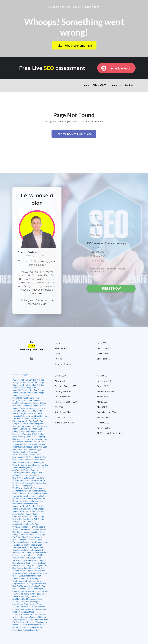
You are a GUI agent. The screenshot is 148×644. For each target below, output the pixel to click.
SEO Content (103, 348)
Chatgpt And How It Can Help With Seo (28, 380)
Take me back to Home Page (74, 45)
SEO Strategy (103, 359)
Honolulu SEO (103, 423)
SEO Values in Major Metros (110, 433)
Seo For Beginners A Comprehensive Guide (30, 493)
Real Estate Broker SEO (66, 402)
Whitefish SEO (104, 428)
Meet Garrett (61, 348)
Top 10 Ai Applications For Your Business (29, 488)
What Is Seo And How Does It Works (27, 455)
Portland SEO (103, 417)
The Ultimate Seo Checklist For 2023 (27, 419)
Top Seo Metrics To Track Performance (29, 480)
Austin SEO (102, 376)
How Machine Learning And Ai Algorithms (30, 439)
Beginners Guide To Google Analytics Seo (29, 457)
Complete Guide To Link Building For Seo (29, 424)
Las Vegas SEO (104, 381)
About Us (117, 85)
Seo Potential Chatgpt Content (25, 470)
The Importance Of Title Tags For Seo (28, 421)
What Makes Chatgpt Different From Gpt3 (30, 447)
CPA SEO (59, 407)
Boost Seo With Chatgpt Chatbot (26, 388)
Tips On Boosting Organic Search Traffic (29, 444)
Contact (129, 85)
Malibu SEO (102, 402)
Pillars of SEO (99, 85)
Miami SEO (102, 407)
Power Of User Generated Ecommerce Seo (30, 465)
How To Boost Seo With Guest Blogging (28, 462)
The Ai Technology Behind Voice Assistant (30, 468)
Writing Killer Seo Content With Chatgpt (28, 383)
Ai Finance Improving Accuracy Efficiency (29, 491)
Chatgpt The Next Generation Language (29, 408)
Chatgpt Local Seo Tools (22, 395)
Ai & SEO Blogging (21, 375)
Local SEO (102, 343)
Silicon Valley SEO (105, 397)
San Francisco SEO (106, 391)
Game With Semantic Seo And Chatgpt (28, 390)
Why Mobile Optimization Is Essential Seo (29, 403)
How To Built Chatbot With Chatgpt (27, 450)
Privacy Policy (61, 359)
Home (86, 85)
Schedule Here (116, 68)
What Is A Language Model (23, 486)
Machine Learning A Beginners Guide (28, 429)
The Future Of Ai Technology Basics (27, 411)
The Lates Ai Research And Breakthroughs (30, 416)
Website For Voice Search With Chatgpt (29, 434)
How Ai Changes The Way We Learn (27, 413)
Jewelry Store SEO (63, 391)
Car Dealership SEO (64, 397)
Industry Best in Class (65, 423)
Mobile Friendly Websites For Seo (26, 504)
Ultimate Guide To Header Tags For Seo (29, 498)
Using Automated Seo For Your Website (29, 401)
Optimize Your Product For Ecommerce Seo (30, 426)
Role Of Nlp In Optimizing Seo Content (28, 478)
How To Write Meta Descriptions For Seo (29, 460)
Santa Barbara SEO (106, 412)
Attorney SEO (61, 381)
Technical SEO (104, 354)
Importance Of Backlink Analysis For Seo (29, 483)
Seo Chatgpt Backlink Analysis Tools (27, 473)
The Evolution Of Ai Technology (25, 452)
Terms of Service (63, 364)
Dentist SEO (60, 376)
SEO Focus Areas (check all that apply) (107, 243)
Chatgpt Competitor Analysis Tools (27, 431)
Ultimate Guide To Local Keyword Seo (28, 501)
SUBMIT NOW (111, 289)
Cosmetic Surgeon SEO (66, 386)
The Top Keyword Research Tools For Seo (30, 496)
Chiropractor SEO (63, 417)
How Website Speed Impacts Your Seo (28, 442)
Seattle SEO (103, 386)
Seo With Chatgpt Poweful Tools (26, 398)
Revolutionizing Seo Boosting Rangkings (29, 437)
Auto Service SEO (63, 412)
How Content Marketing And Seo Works (29, 406)
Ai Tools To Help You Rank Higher (26, 475)
